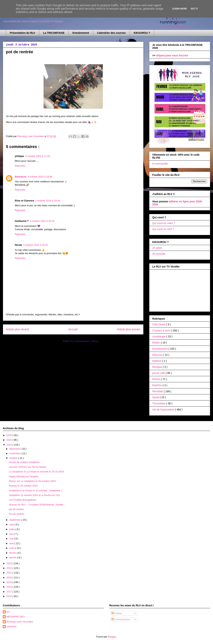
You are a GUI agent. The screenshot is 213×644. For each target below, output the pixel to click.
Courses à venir (162, 331)
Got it (194, 9)
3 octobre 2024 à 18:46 (40, 177)
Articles (117, 613)
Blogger (112, 637)
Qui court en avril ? (163, 229)
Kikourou (158, 355)
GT (8, 612)
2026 (10, 435)
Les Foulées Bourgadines (22, 500)
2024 (10, 445)
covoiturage (159, 336)
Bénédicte (21, 177)
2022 (10, 568)
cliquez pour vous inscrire (172, 55)
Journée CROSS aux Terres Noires (27, 467)
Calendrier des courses (111, 33)
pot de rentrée (16, 509)
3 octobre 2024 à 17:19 (38, 156)
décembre (15, 449)
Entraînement (81, 33)
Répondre (20, 166)
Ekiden (157, 343)
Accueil (73, 329)
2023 (10, 563)
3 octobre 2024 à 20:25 (42, 221)
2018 (10, 587)
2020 (10, 578)
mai (12, 539)
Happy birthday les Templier (24, 476)
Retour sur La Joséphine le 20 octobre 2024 (32, 481)
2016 (10, 596)
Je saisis (157, 248)
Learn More (179, 9)
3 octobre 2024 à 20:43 (36, 245)
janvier (13, 557)
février (13, 553)
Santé (156, 397)
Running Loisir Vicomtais (20, 622)
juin (12, 534)
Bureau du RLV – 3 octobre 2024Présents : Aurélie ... (37, 505)
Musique (158, 367)
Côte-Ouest (159, 324)
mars (13, 548)
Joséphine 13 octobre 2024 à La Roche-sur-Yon (34, 495)
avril (12, 543)
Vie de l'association (164, 410)
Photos (157, 379)
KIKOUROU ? (142, 33)
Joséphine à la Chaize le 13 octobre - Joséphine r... (36, 491)
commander (161, 164)
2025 (10, 440)
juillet (13, 529)
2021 (10, 573)
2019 (10, 582)
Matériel (157, 361)
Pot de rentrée (16, 514)
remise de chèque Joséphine (24, 462)
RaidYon (157, 385)
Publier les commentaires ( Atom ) (81, 341)
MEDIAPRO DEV (16, 617)
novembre (15, 453)
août (12, 524)
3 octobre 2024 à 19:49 (48, 201)
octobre (14, 458)
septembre (15, 520)
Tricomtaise (159, 403)
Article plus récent (17, 329)
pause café (159, 373)
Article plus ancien (129, 329)
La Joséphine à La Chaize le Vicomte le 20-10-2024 (36, 472)
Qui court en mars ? (164, 223)
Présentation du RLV (23, 33)
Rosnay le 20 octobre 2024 (23, 486)
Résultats (158, 391)
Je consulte (159, 254)
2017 (10, 592)
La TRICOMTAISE (54, 33)
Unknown (11, 626)
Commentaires (121, 619)
